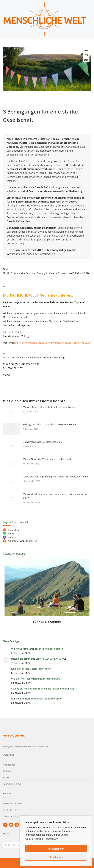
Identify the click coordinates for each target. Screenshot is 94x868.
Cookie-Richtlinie (34, 839)
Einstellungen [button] (56, 857)
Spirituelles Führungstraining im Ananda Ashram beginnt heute (55, 477)
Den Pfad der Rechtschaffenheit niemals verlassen (37, 699)
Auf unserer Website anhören (20, 541)
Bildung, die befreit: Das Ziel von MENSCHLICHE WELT (50, 424)
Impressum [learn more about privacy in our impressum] (52, 839)
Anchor (9, 537)
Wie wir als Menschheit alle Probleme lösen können (49, 407)
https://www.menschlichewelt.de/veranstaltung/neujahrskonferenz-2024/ (53, 343)
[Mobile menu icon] (89, 19)
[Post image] (11, 412)
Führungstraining (47, 622)
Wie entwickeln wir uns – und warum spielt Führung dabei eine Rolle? (55, 496)
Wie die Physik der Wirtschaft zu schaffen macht (47, 459)
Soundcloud (11, 530)
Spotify (9, 533)
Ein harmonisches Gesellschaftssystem (43, 442)
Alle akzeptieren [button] (56, 849)
